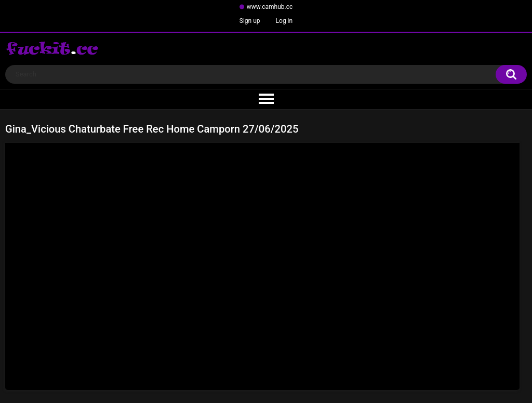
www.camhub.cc (270, 7)
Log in (284, 21)
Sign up (250, 21)
